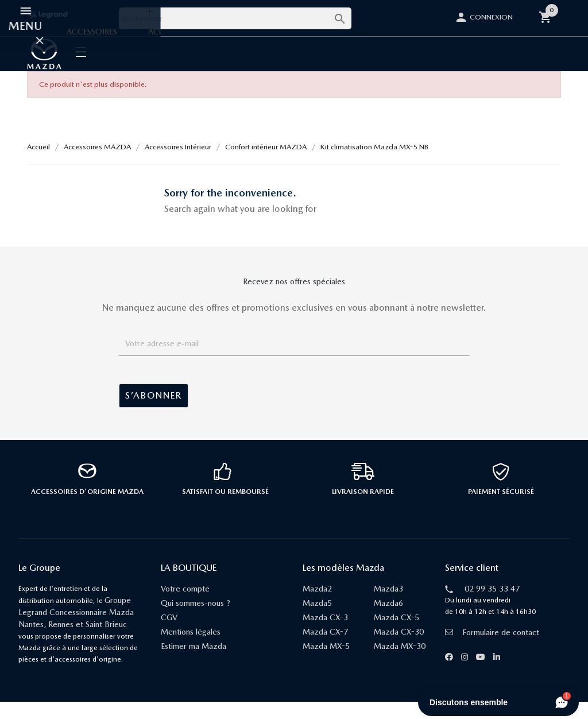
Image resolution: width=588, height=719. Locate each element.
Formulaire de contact (492, 650)
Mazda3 (388, 606)
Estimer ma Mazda (194, 663)
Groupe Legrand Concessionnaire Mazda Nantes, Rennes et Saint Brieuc (76, 629)
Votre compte (185, 606)
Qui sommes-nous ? (196, 620)
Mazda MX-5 (326, 663)
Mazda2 (317, 606)
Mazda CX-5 (396, 635)
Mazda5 (317, 620)
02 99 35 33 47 (492, 606)
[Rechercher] (235, 18)
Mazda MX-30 (400, 663)
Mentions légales (191, 649)
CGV (169, 635)
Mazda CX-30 (399, 649)
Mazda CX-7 (325, 649)
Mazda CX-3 (325, 635)
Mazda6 (388, 620)
